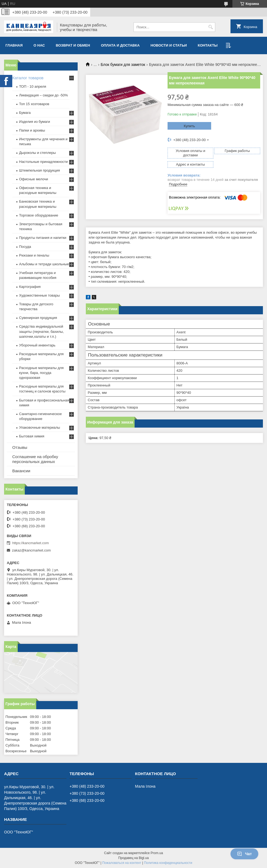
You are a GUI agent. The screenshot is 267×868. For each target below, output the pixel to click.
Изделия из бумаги (34, 122)
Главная (14, 45)
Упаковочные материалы (40, 427)
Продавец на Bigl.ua (133, 858)
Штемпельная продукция (40, 170)
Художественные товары (40, 295)
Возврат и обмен (73, 45)
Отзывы (20, 447)
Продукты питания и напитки (43, 238)
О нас (39, 45)
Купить (189, 126)
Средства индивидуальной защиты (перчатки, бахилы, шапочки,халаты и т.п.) (41, 331)
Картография (30, 287)
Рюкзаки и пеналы (34, 255)
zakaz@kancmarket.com (31, 550)
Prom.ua (157, 853)
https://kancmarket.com (31, 543)
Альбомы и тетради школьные (44, 264)
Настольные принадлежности (43, 162)
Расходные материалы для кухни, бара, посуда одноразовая (41, 373)
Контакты (208, 45)
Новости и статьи (169, 45)
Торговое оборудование (39, 215)
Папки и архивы (32, 130)
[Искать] (210, 27)
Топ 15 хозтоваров (34, 104)
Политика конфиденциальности (168, 863)
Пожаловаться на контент (122, 863)
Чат (244, 854)
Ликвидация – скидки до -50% (43, 95)
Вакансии (21, 471)
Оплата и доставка (120, 45)
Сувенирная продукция (38, 318)
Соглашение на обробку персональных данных (35, 459)
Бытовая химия (32, 436)
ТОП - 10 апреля (33, 86)
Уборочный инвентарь (37, 345)
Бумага (25, 113)
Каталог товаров (28, 78)
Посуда (25, 247)
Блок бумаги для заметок (123, 65)
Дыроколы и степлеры (37, 153)
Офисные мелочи (34, 179)
